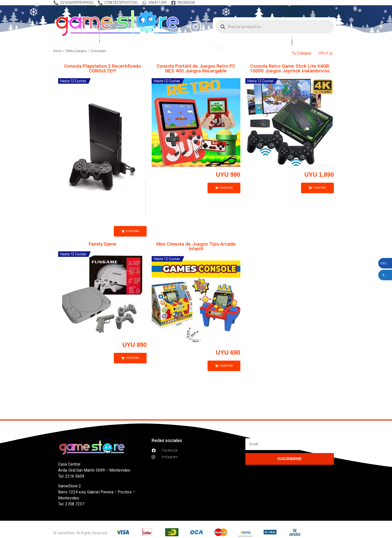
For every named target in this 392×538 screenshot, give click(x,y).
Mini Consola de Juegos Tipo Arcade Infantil (196, 246)
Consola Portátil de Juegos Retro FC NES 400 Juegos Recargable (196, 68)
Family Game (103, 244)
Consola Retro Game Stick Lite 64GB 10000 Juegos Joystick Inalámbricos (289, 68)
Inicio (58, 51)
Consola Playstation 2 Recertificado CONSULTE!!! (103, 68)
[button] (130, 231)
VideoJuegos (76, 51)
